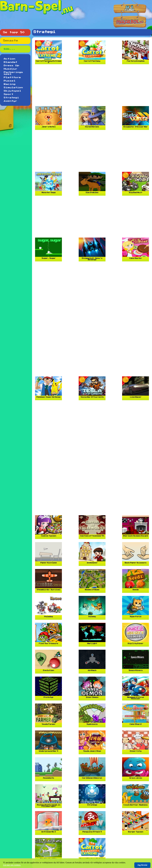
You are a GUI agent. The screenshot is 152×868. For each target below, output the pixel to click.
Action (10, 59)
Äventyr (11, 101)
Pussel (10, 81)
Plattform (12, 78)
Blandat (11, 62)
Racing (10, 84)
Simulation (13, 88)
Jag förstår (142, 865)
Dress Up (12, 66)
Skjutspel (13, 91)
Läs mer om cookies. (12, 865)
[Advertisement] (93, 86)
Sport (9, 94)
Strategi (11, 98)
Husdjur (11, 69)
